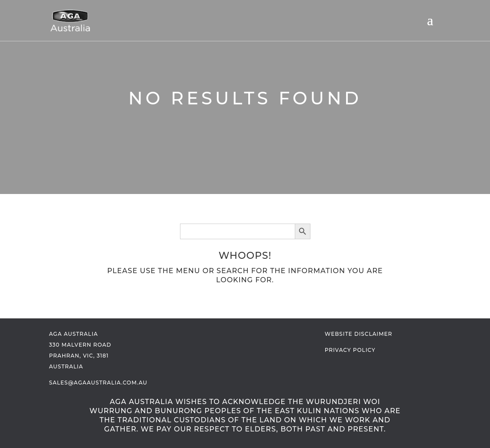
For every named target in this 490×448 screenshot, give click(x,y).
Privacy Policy (350, 350)
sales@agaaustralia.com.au (98, 383)
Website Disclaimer (358, 334)
